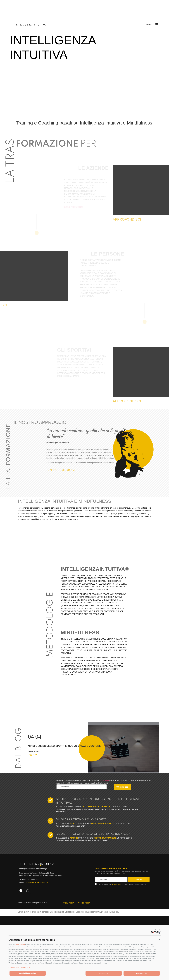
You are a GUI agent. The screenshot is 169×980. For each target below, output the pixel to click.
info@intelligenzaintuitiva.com (37, 882)
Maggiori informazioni (27, 973)
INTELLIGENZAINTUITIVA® (95, 569)
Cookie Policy (26, 967)
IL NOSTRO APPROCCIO (40, 422)
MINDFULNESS (80, 632)
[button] (160, 939)
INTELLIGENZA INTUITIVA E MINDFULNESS (65, 501)
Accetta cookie (142, 973)
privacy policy (104, 780)
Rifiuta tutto (104, 973)
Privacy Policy (14, 967)
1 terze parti (20, 944)
